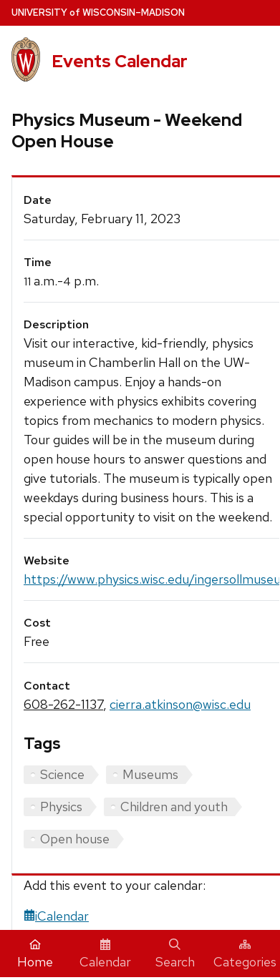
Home (35, 954)
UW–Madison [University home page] (98, 13)
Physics (61, 807)
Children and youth (174, 807)
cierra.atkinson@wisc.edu (180, 704)
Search (175, 954)
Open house (75, 839)
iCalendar (56, 916)
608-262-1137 (63, 704)
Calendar (105, 954)
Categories (245, 954)
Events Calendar (120, 61)
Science (62, 774)
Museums (150, 774)
